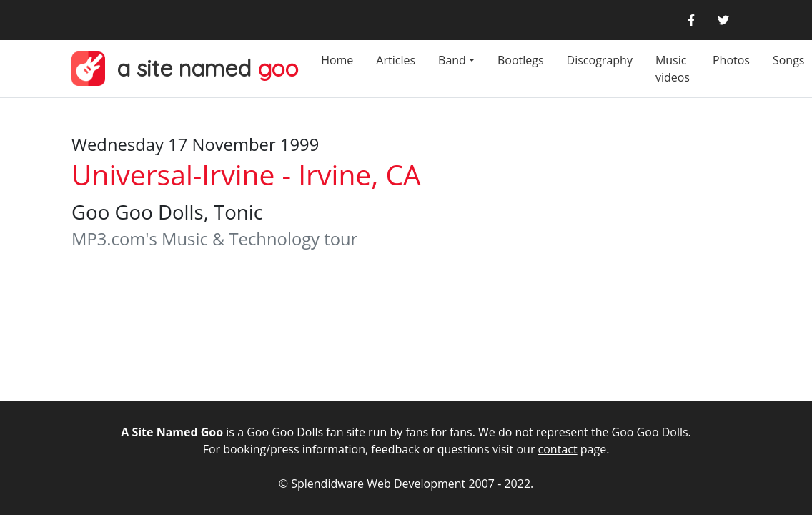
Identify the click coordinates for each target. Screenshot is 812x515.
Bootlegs (521, 60)
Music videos (673, 69)
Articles (396, 60)
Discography (600, 60)
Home (337, 60)
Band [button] (452, 60)
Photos (731, 60)
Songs (789, 60)
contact (558, 449)
